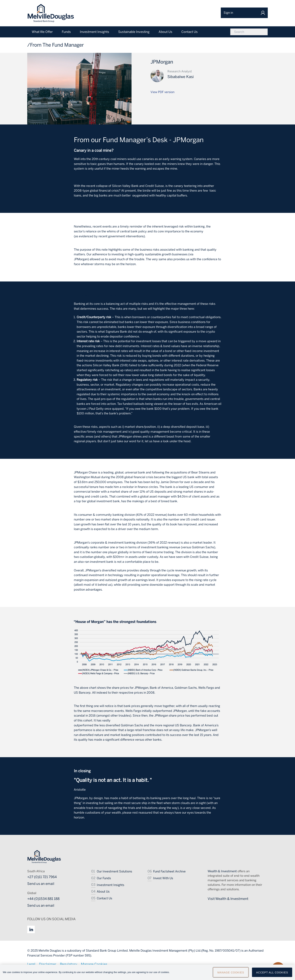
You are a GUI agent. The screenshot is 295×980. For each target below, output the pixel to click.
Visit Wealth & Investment (228, 899)
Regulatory (69, 964)
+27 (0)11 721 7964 (42, 877)
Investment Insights (110, 885)
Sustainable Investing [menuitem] (134, 32)
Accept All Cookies (272, 974)
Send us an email (41, 884)
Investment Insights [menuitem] (95, 32)
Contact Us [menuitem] (189, 32)
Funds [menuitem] (66, 32)
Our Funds (104, 878)
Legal (31, 964)
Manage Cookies (94, 964)
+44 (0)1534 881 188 (43, 899)
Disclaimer (48, 964)
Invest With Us (163, 878)
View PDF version (162, 92)
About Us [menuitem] (165, 32)
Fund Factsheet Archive (169, 871)
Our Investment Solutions (114, 871)
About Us (103, 892)
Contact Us (104, 898)
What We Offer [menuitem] (42, 32)
